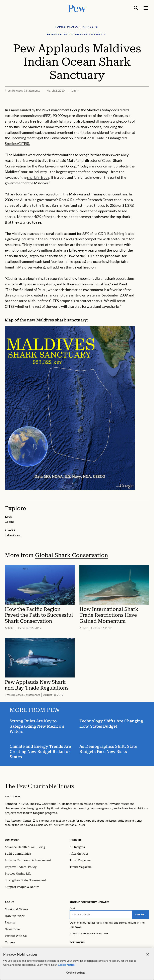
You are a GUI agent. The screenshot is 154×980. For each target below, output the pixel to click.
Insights (76, 840)
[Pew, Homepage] (77, 8)
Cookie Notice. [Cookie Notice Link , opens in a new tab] (67, 966)
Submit (141, 914)
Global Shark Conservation (72, 555)
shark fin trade (38, 177)
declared (118, 110)
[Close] (148, 955)
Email (72, 908)
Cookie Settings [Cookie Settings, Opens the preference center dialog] (76, 974)
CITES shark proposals (103, 256)
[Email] (101, 915)
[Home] (39, 786)
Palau (42, 290)
